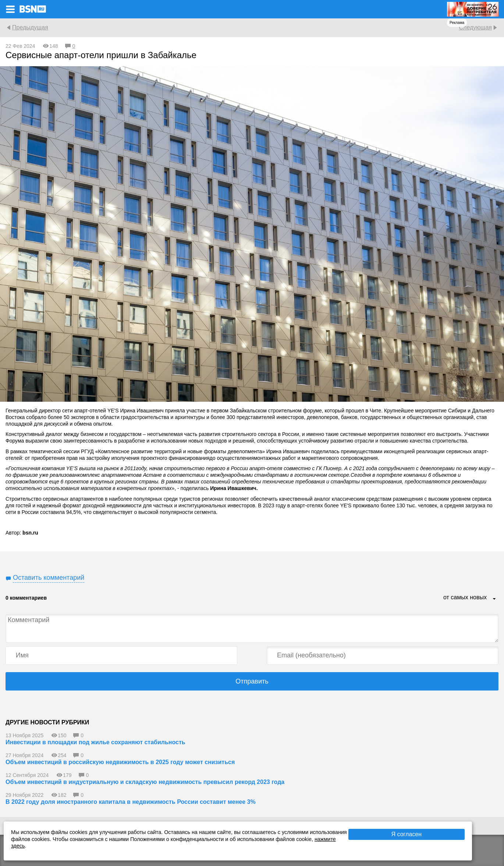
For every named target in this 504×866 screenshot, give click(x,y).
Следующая (475, 27)
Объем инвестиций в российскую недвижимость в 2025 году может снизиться (120, 762)
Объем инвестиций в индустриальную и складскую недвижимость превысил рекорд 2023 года (145, 782)
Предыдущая (30, 27)
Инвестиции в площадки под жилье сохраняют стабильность (95, 742)
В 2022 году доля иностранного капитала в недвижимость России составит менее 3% (131, 802)
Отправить (252, 681)
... (494, 599)
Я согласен (407, 834)
